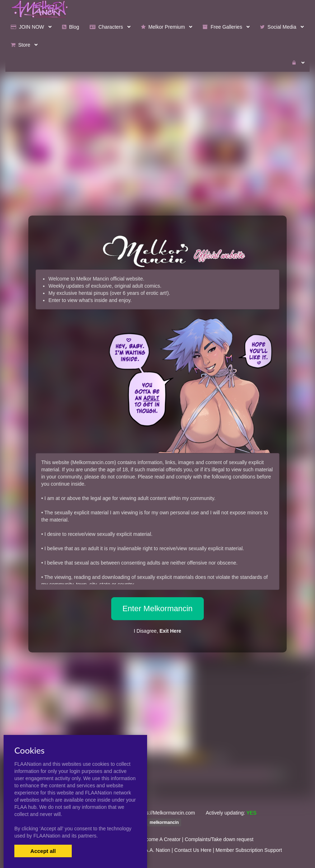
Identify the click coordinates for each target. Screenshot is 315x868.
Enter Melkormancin (157, 608)
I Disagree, (157, 631)
